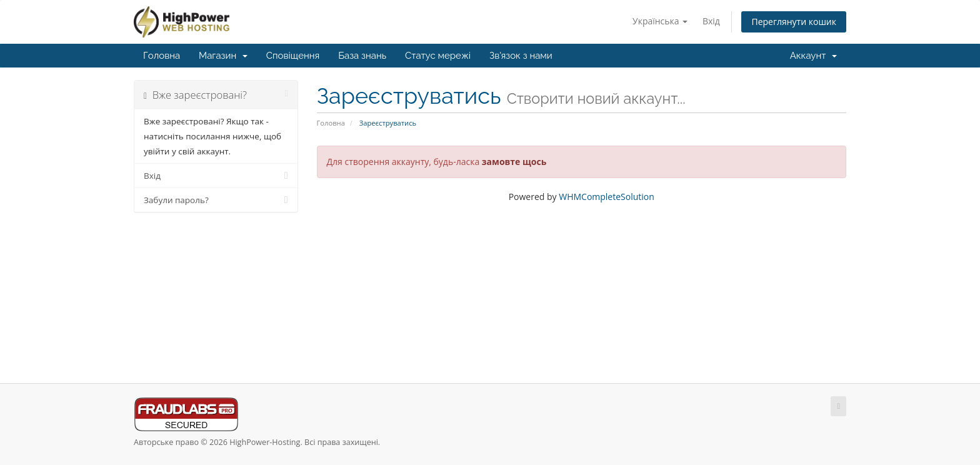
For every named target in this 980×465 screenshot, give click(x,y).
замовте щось (514, 162)
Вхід (711, 21)
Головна (162, 56)
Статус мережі (438, 56)
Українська (660, 21)
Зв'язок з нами (521, 56)
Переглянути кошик (794, 22)
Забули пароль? (216, 200)
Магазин (223, 56)
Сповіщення (293, 56)
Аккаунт (813, 56)
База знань (362, 56)
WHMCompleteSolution (607, 197)
